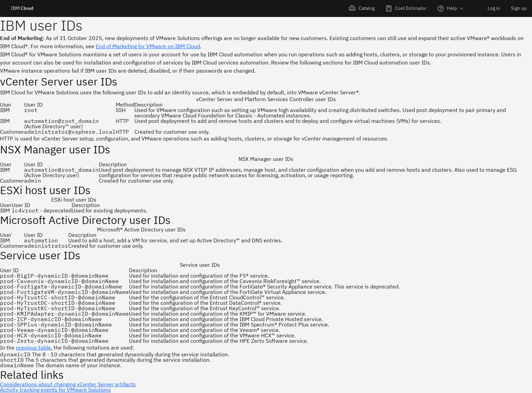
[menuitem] (362, 8)
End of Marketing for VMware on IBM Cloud (148, 46)
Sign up (519, 8)
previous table (33, 348)
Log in (494, 8)
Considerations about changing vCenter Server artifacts (68, 384)
